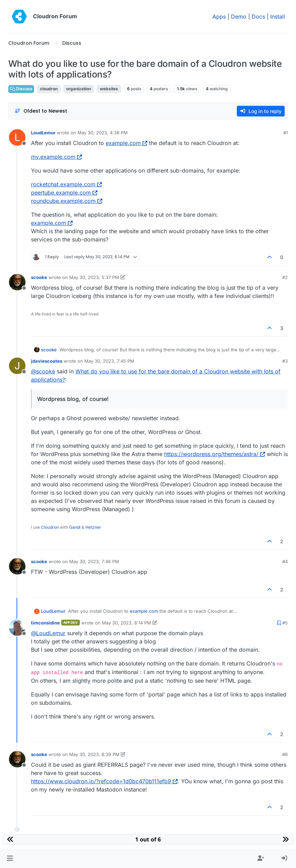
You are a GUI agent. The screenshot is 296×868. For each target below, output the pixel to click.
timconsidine (45, 623)
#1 (286, 133)
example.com (126, 143)
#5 (285, 623)
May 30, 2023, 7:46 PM (94, 561)
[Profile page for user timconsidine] (17, 628)
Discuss (21, 89)
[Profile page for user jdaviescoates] (17, 366)
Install (278, 17)
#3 (285, 361)
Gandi (75, 527)
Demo (239, 17)
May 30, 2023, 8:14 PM (126, 623)
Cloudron (50, 527)
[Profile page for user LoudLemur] (17, 137)
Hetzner (93, 527)
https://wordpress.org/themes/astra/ (215, 454)
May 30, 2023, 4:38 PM (103, 133)
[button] (10, 858)
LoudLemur (43, 133)
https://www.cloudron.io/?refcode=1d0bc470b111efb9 (104, 781)
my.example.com (56, 157)
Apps (219, 17)
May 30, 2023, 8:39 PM (94, 754)
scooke (39, 277)
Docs (258, 17)
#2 (285, 277)
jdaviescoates (47, 361)
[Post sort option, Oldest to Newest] (41, 111)
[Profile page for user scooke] (17, 282)
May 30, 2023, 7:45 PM (109, 361)
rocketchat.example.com (66, 184)
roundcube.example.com (67, 201)
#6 (285, 754)
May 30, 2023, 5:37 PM (94, 277)
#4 (285, 561)
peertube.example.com (64, 193)
